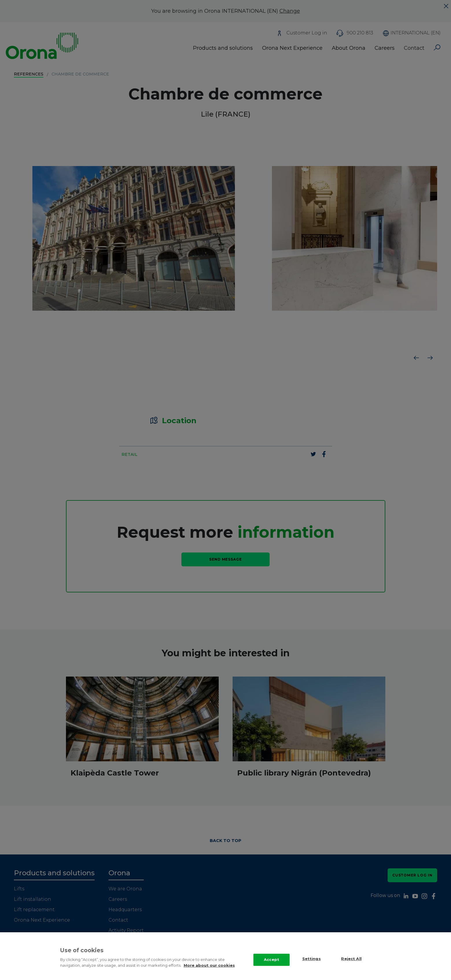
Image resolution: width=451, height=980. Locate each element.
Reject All (351, 964)
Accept (271, 965)
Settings (312, 964)
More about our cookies (209, 971)
